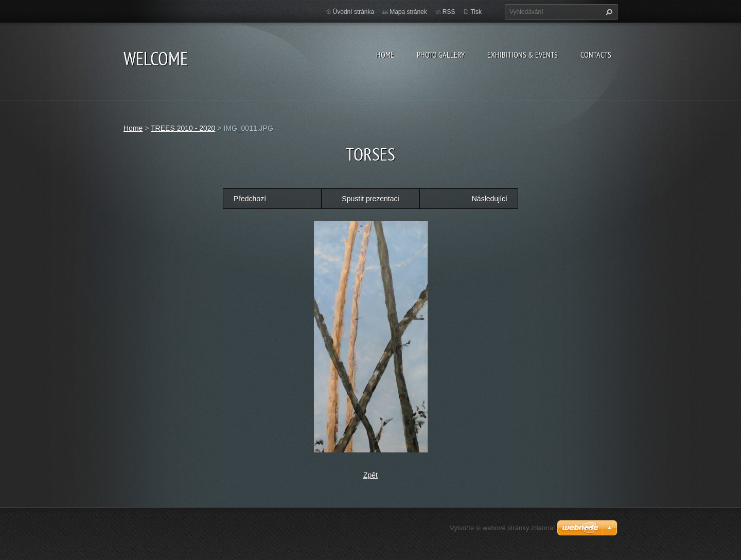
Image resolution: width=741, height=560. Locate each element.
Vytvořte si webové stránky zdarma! (502, 528)
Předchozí (250, 199)
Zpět (370, 475)
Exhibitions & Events (523, 55)
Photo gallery (441, 55)
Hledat (608, 12)
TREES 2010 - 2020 (183, 128)
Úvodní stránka (354, 12)
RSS (449, 12)
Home (385, 55)
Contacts (596, 55)
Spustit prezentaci (370, 199)
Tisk (476, 12)
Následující (490, 199)
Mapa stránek (408, 12)
